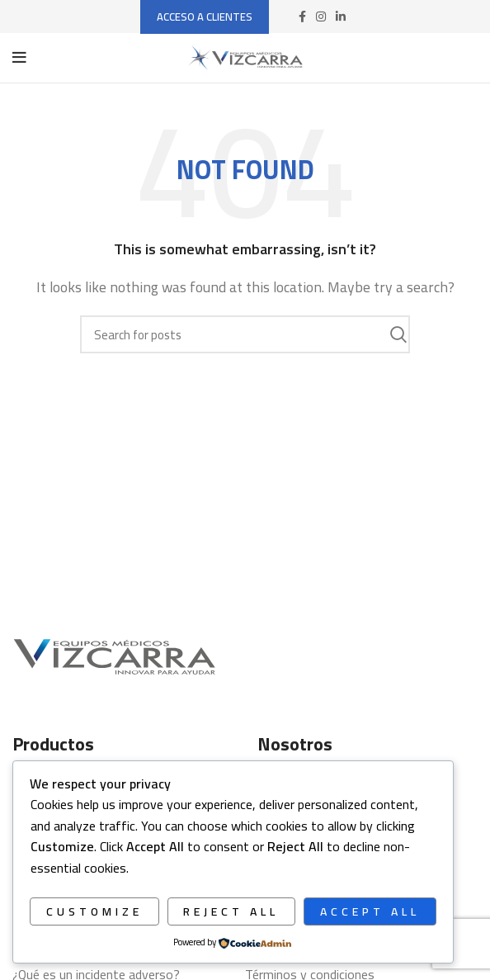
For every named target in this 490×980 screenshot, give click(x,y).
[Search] (245, 334)
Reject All (231, 911)
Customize (94, 911)
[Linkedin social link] (341, 17)
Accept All (370, 911)
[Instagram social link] (321, 17)
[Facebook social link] (302, 17)
